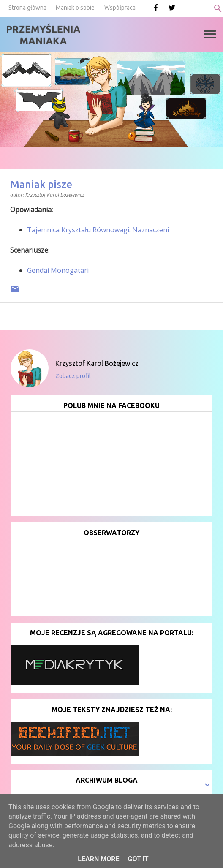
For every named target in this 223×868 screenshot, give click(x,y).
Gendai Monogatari (58, 270)
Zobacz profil (73, 376)
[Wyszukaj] (218, 8)
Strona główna (27, 8)
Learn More (98, 859)
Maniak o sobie (75, 8)
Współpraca (120, 8)
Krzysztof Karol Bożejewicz (97, 363)
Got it (138, 859)
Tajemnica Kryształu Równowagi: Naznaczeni (98, 230)
